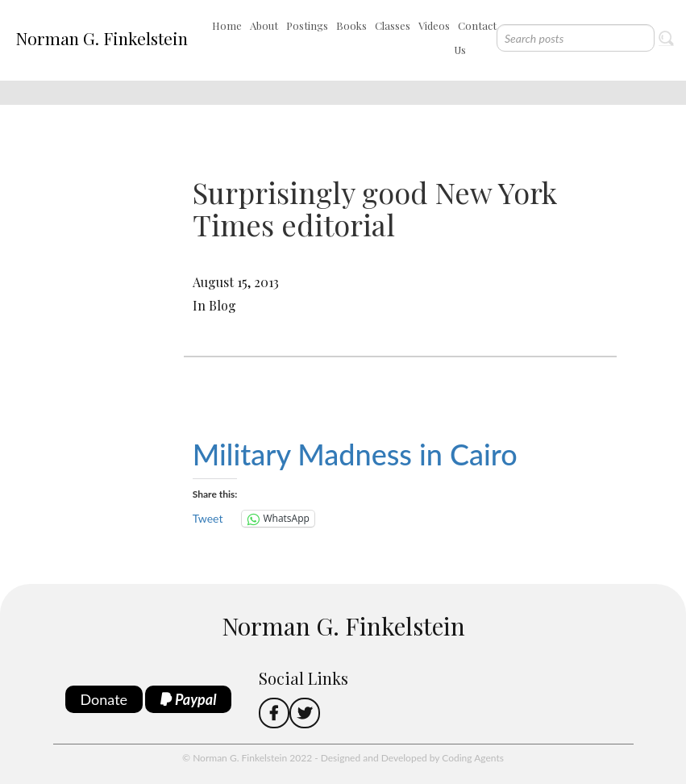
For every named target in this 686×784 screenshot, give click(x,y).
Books (351, 25)
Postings (307, 25)
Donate (104, 699)
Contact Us (475, 38)
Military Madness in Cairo (355, 454)
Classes (393, 25)
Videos (434, 25)
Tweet (208, 518)
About (264, 25)
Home (227, 25)
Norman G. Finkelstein (102, 38)
